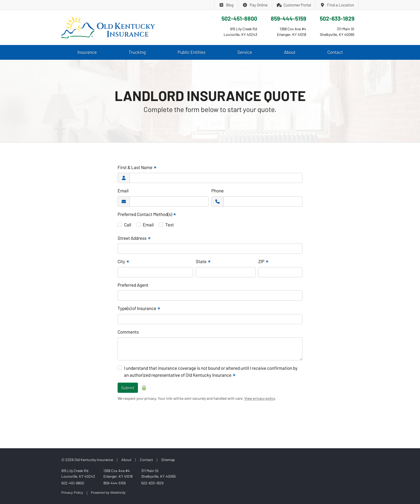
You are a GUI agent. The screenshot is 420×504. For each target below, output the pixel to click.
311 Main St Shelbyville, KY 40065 (158, 473)
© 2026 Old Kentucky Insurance (87, 460)
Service (245, 52)
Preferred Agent (133, 285)
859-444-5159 (288, 18)
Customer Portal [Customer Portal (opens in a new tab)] (294, 5)
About (290, 52)
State (203, 261)
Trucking (137, 52)
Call (128, 225)
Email (123, 191)
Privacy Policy (72, 493)
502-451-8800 (239, 18)
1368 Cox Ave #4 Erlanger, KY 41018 (118, 473)
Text (170, 225)
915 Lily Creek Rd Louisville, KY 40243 (78, 473)
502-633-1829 (337, 18)
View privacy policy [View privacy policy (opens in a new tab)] (260, 398)
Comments (128, 332)
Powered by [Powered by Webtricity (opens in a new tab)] (108, 493)
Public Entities (192, 52)
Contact (335, 52)
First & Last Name (137, 167)
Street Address (134, 238)
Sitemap (168, 460)
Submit (128, 388)
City (124, 261)
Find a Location (337, 5)
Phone (217, 191)
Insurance (87, 52)
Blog (226, 5)
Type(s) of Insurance (139, 308)
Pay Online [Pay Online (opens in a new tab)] (255, 5)
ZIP (264, 261)
